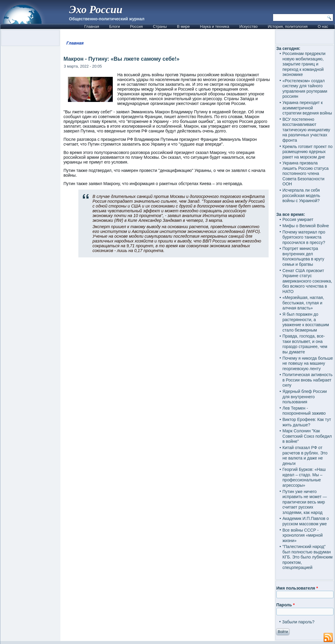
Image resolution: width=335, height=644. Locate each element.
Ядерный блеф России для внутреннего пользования (304, 397)
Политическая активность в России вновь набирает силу (307, 380)
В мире (184, 26)
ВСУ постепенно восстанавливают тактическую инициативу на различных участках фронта (306, 130)
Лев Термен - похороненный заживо (304, 411)
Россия (137, 26)
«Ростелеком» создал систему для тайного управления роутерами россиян (305, 89)
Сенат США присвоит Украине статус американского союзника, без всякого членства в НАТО (307, 281)
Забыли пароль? (298, 622)
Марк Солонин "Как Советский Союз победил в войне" (307, 436)
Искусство (248, 26)
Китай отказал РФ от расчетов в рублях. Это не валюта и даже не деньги (305, 455)
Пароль (285, 605)
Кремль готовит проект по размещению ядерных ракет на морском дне (307, 152)
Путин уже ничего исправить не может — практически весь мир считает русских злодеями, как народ (304, 502)
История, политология (288, 26)
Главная (92, 26)
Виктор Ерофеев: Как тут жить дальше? (307, 422)
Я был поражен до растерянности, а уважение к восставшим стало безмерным (306, 322)
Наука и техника (215, 26)
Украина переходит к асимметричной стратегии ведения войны (307, 108)
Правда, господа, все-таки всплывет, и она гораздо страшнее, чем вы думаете (305, 344)
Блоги (114, 26)
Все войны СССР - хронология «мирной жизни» (303, 535)
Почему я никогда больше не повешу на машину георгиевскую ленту (308, 363)
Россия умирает (298, 219)
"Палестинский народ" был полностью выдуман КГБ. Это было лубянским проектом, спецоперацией (307, 557)
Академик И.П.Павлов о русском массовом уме (306, 521)
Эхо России (96, 10)
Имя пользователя (297, 588)
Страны (160, 26)
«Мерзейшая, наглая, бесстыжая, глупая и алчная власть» (303, 303)
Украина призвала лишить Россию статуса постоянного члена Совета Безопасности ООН (305, 173)
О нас (323, 26)
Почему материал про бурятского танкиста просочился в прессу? (304, 237)
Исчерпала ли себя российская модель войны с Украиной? (301, 195)
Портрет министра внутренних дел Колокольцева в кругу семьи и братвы (303, 256)
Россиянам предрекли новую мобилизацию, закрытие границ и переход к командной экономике (304, 64)
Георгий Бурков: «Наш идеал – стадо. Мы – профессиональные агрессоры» (304, 477)
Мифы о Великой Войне (306, 226)
